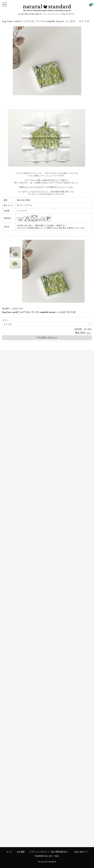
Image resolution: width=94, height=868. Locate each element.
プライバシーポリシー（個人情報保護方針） (49, 852)
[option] (15, 252)
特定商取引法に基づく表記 (47, 856)
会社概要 (21, 852)
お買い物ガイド (81, 852)
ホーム (9, 852)
